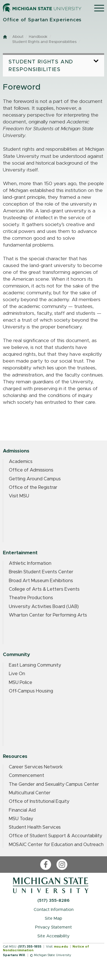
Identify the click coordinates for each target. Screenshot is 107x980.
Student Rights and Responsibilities (44, 42)
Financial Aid (22, 810)
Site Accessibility (53, 936)
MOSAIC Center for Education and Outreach (56, 845)
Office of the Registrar (33, 487)
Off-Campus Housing (31, 691)
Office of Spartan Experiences (42, 20)
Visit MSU (19, 496)
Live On (17, 674)
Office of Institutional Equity (39, 801)
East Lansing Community (35, 665)
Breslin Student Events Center (41, 572)
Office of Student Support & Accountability (55, 836)
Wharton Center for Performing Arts (48, 615)
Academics (21, 462)
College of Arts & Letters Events (44, 589)
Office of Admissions (31, 470)
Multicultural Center (30, 793)
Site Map (53, 918)
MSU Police (21, 683)
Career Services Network (36, 767)
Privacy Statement (53, 927)
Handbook (38, 37)
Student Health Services (35, 827)
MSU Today (21, 819)
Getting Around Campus (35, 479)
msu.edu (61, 947)
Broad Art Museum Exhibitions (41, 581)
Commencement (27, 776)
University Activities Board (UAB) (44, 607)
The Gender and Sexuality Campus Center (54, 784)
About (18, 37)
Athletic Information (30, 563)
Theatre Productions (31, 598)
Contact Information (54, 910)
